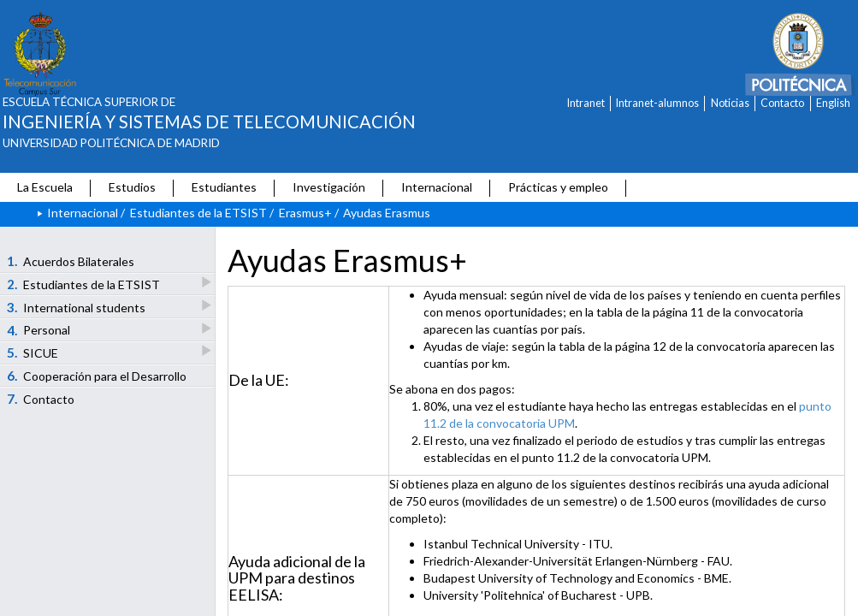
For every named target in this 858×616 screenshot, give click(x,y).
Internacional (437, 187)
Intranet (586, 103)
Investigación (329, 187)
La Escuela (45, 187)
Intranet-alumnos (657, 103)
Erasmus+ (305, 213)
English (833, 103)
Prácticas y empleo (558, 187)
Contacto (782, 103)
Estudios (132, 187)
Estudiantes (224, 187)
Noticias (730, 103)
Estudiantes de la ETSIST (198, 213)
